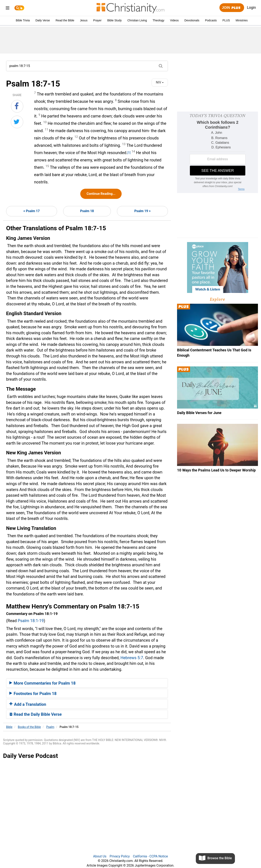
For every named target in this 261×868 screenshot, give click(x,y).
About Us (100, 856)
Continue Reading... (101, 194)
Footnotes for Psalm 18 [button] (33, 694)
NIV (160, 82)
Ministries (242, 20)
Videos (175, 20)
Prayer (97, 20)
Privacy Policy (120, 856)
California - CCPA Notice (150, 856)
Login (251, 8)
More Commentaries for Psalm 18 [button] (42, 683)
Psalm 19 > (142, 211)
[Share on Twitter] (17, 122)
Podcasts (211, 20)
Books (29, 727)
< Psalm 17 (32, 211)
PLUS (226, 20)
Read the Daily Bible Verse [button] (36, 714)
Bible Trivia (23, 20)
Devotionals (192, 20)
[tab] (87, 683)
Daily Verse (43, 20)
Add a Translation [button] (28, 704)
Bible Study (114, 20)
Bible (9, 727)
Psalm (50, 727)
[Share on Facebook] (17, 106)
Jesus (84, 20)
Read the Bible (65, 20)
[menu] (8, 9)
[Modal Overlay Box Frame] (217, 152)
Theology (159, 20)
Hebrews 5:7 (132, 658)
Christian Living (137, 20)
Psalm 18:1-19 (31, 621)
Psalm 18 (87, 211)
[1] (129, 153)
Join (232, 8)
